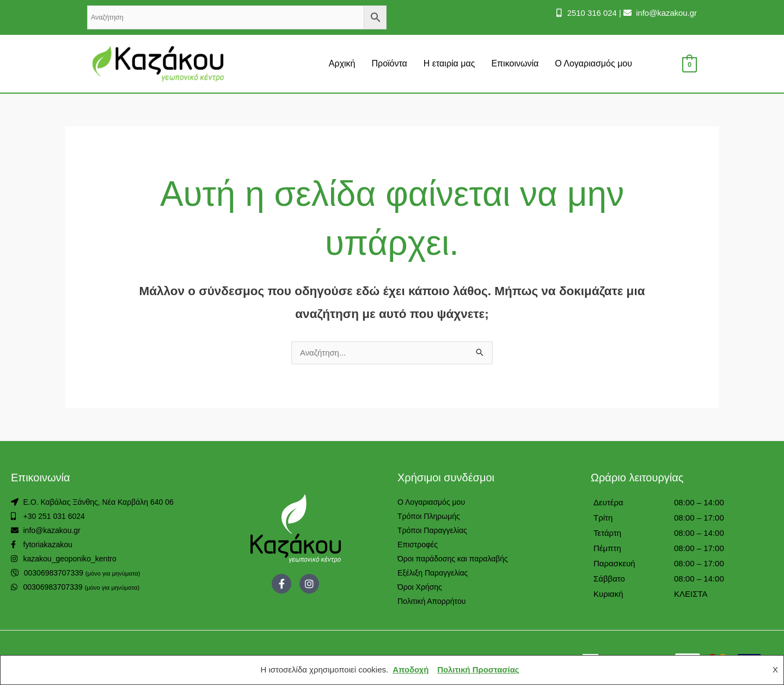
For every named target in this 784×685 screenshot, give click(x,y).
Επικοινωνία (515, 63)
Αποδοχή (410, 670)
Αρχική (342, 63)
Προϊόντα (389, 63)
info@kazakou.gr (665, 13)
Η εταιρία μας (449, 63)
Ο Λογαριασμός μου (593, 63)
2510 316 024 (590, 13)
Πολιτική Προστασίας (479, 670)
